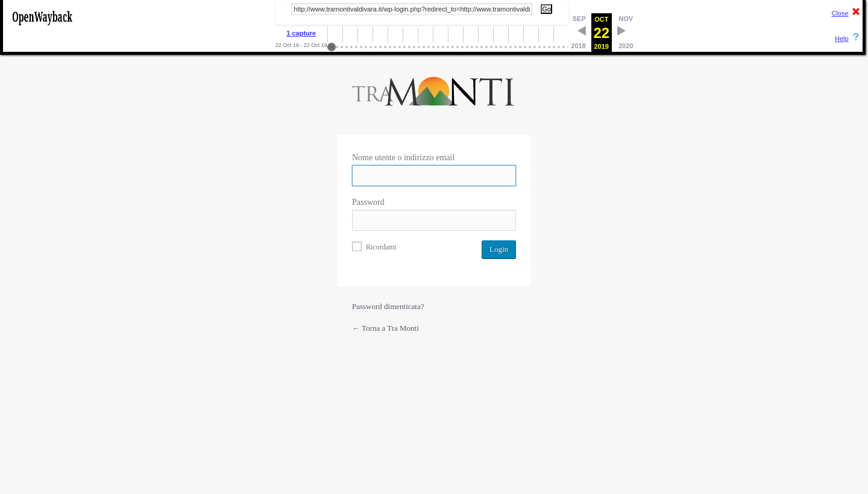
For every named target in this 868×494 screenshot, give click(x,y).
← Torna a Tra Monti (385, 328)
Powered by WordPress (434, 95)
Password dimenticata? (388, 306)
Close (840, 13)
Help (842, 39)
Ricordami (374, 247)
